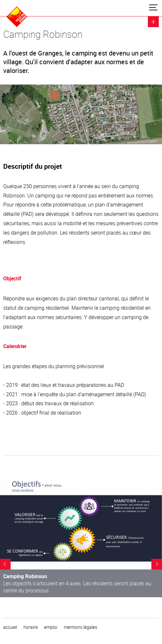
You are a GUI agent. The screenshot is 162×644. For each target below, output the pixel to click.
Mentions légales (81, 627)
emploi (51, 627)
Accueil (10, 627)
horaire (31, 627)
